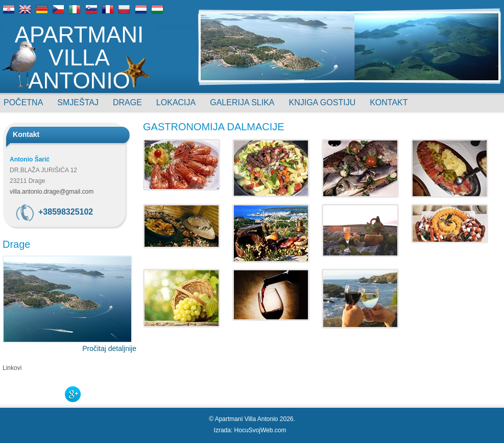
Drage (127, 102)
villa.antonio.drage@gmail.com (52, 192)
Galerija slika (242, 102)
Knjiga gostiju (322, 102)
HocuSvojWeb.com (260, 430)
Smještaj (78, 102)
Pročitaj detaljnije (109, 348)
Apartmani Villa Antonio (79, 57)
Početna (23, 102)
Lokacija (176, 102)
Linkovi (12, 368)
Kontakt (389, 102)
